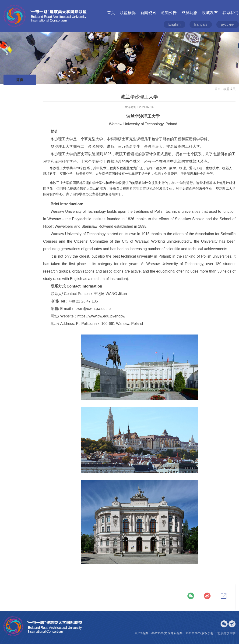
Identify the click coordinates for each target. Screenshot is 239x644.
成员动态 (189, 13)
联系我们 (230, 13)
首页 (111, 13)
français (201, 24)
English (174, 24)
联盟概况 (128, 13)
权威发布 (210, 13)
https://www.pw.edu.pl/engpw (101, 316)
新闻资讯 (148, 13)
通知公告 (169, 13)
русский (228, 24)
